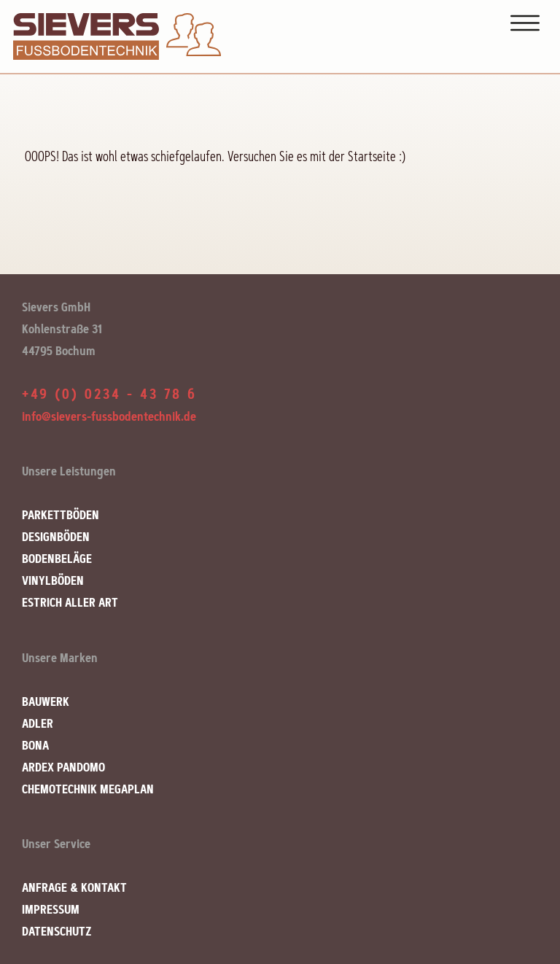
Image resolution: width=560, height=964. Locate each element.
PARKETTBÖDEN (61, 515)
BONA (35, 745)
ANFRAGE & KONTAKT (74, 887)
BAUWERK (46, 701)
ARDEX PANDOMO (63, 767)
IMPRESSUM (51, 909)
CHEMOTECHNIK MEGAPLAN (88, 789)
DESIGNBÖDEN (56, 537)
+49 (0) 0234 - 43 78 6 (109, 394)
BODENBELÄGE (57, 559)
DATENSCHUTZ (57, 931)
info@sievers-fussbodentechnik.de (109, 416)
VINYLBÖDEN (53, 580)
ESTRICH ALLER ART (70, 602)
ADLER (38, 723)
